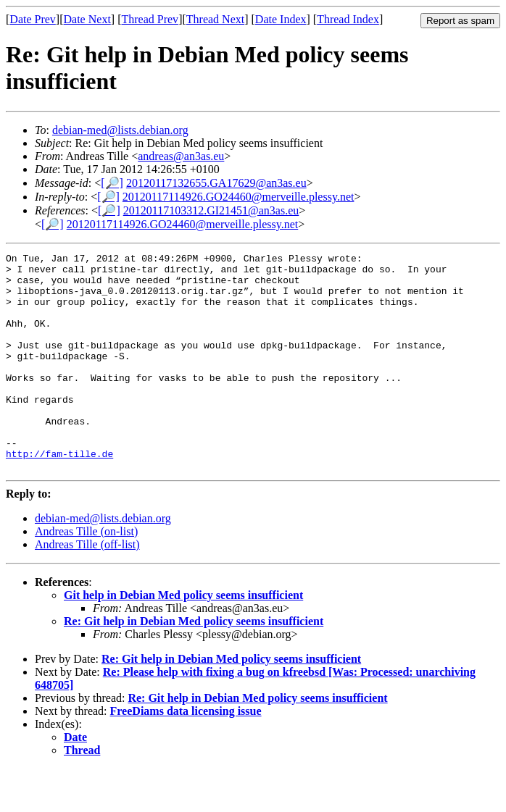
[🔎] (112, 183)
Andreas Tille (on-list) (86, 575)
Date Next (87, 19)
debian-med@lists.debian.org (120, 130)
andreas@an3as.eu (181, 156)
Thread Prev (150, 19)
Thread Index (348, 19)
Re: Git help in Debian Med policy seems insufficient (194, 665)
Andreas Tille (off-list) (87, 588)
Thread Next (215, 19)
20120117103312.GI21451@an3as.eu (211, 210)
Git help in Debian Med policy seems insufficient (183, 639)
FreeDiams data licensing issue (186, 754)
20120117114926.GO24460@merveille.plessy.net (239, 197)
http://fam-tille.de (59, 495)
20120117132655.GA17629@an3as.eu (216, 183)
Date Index (281, 19)
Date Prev (33, 19)
